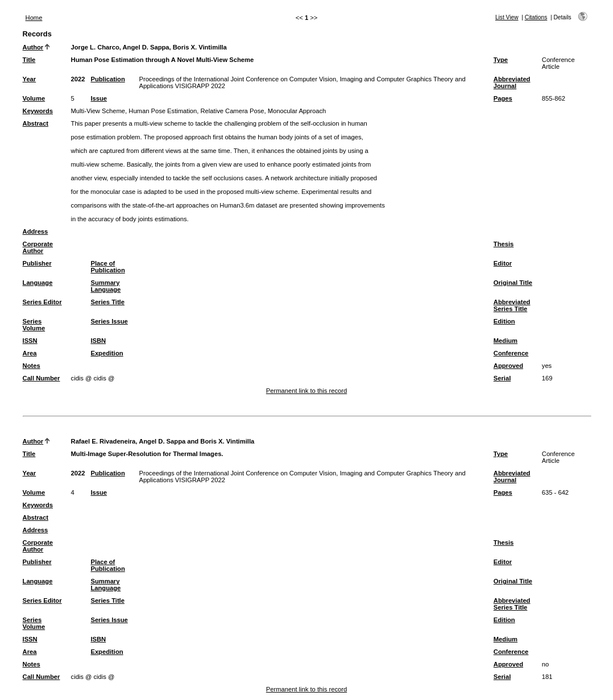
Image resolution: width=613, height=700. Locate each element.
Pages (503, 98)
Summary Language (105, 286)
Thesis (504, 244)
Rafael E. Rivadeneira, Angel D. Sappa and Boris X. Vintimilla (163, 441)
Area (30, 353)
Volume (34, 98)
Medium (506, 341)
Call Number (42, 378)
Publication (107, 79)
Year (30, 79)
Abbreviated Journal (512, 82)
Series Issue (109, 321)
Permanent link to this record (306, 391)
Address (36, 231)
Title (29, 60)
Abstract (36, 123)
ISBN (98, 341)
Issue (99, 98)
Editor (503, 263)
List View (507, 17)
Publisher (37, 263)
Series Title (107, 302)
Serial (502, 378)
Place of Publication (107, 267)
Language (38, 283)
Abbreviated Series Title (512, 305)
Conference (511, 353)
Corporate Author (38, 247)
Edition (504, 321)
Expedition (107, 353)
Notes (32, 366)
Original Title (513, 283)
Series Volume (34, 325)
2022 (78, 79)
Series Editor (42, 302)
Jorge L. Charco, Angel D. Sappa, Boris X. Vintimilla (149, 47)
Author (33, 47)
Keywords (38, 111)
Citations (536, 17)
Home (34, 18)
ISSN (30, 341)
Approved (508, 366)
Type (501, 60)
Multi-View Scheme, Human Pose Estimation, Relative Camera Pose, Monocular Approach (199, 111)
